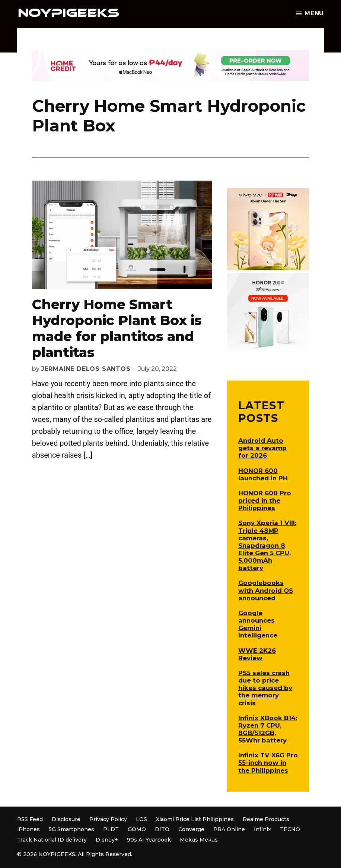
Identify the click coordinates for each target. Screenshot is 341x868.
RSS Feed (30, 819)
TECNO (290, 829)
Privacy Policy (108, 819)
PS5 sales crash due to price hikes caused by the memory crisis (265, 688)
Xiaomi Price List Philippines (195, 819)
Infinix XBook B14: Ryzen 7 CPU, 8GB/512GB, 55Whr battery (268, 729)
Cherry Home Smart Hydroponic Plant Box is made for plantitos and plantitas (117, 328)
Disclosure (66, 819)
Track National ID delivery (52, 840)
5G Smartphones (71, 829)
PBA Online (229, 829)
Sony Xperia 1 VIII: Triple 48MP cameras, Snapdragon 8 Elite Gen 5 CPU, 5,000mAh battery (267, 545)
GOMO (137, 829)
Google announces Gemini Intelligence (258, 624)
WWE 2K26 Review (257, 654)
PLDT (111, 829)
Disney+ (107, 840)
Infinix (262, 829)
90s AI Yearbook (149, 840)
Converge (191, 829)
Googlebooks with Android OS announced (266, 590)
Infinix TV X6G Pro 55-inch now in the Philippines (268, 763)
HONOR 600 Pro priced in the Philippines (265, 500)
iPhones (28, 829)
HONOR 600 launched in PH (263, 474)
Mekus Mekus (199, 840)
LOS (141, 819)
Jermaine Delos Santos (86, 369)
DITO (162, 829)
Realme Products (266, 819)
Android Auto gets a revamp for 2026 (262, 448)
